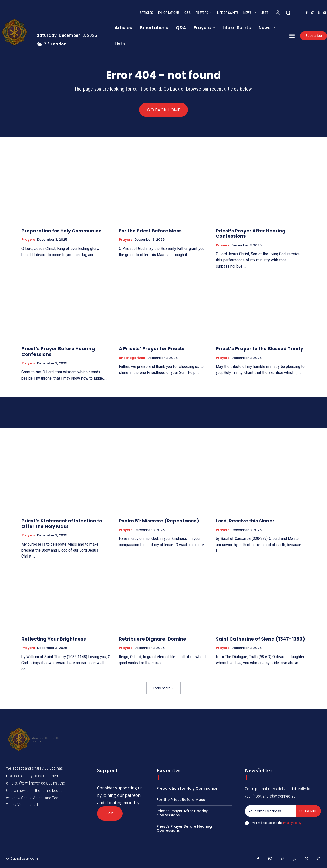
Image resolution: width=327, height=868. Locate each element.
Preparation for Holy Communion (62, 231)
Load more (163, 688)
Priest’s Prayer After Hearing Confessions (251, 233)
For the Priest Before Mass (150, 231)
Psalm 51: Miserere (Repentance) (159, 521)
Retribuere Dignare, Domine (153, 639)
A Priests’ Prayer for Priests (152, 349)
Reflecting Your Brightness (54, 639)
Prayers (28, 240)
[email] (270, 811)
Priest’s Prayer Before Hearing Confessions (58, 351)
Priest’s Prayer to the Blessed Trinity (260, 349)
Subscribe (308, 811)
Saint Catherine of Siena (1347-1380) (260, 639)
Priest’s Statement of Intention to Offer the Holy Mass (62, 523)
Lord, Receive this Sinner (245, 521)
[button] (288, 13)
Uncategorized (132, 358)
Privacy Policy (292, 823)
